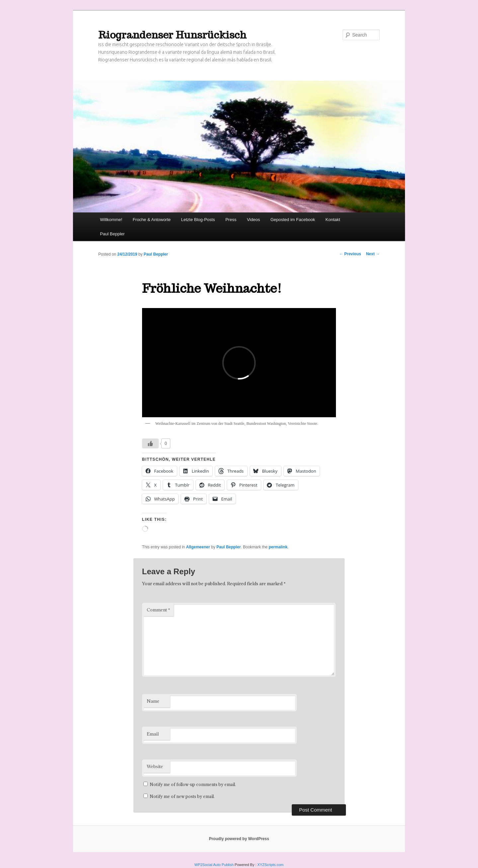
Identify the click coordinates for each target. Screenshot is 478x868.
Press (231, 220)
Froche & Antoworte (152, 220)
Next (373, 254)
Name (153, 701)
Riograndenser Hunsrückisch (172, 35)
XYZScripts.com (270, 865)
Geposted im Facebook (293, 220)
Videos (254, 220)
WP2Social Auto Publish (214, 865)
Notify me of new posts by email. (182, 796)
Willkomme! (111, 220)
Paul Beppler (112, 234)
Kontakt (333, 220)
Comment (159, 610)
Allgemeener (198, 547)
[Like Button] (150, 443)
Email (153, 734)
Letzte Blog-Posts (198, 220)
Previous (350, 254)
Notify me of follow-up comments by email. (193, 784)
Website (155, 766)
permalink (278, 547)
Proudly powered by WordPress (239, 839)
